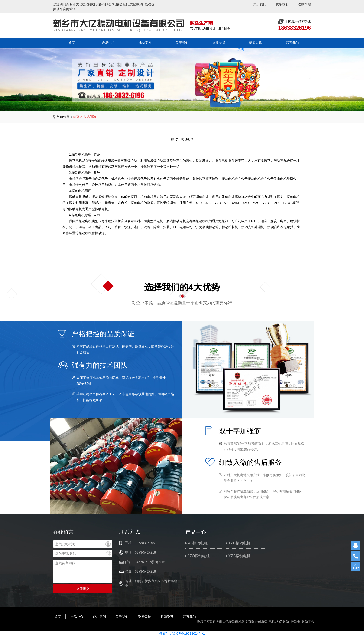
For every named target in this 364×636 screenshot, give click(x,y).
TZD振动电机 (239, 543)
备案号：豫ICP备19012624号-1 (182, 633)
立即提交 (83, 589)
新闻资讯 (256, 43)
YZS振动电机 (239, 556)
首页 (71, 43)
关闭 (239, 48)
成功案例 (145, 43)
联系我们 (282, 4)
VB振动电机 (198, 543)
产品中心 (108, 43)
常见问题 (90, 117)
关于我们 (260, 4)
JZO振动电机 (199, 556)
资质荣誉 (219, 43)
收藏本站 (304, 4)
